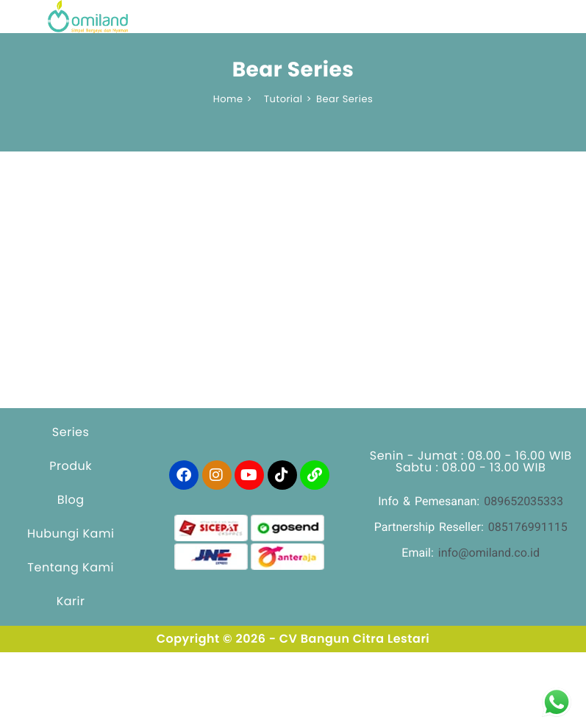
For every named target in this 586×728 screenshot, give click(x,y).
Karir (71, 601)
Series (71, 432)
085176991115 (528, 527)
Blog (71, 500)
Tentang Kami (71, 567)
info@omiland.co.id (489, 553)
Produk (71, 466)
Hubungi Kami (71, 533)
